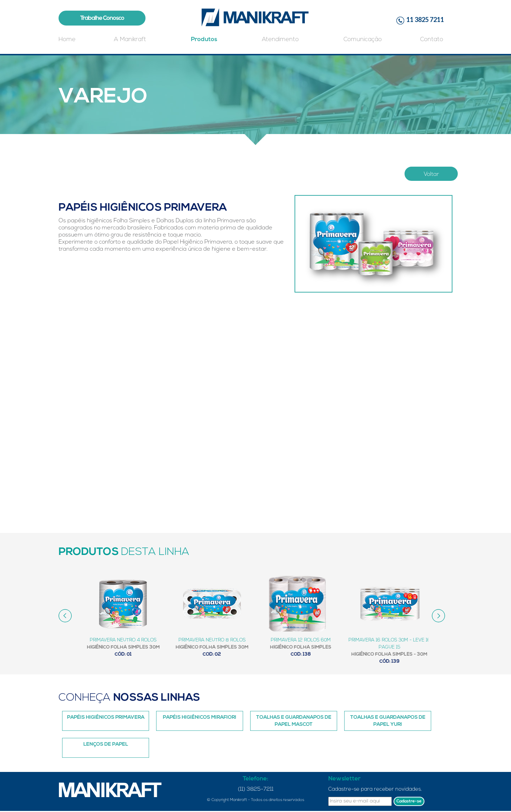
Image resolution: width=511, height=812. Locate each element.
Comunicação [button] (363, 40)
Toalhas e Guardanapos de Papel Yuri (388, 721)
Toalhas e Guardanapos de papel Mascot (294, 721)
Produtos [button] (204, 40)
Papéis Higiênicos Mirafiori (200, 718)
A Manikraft (130, 40)
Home (67, 40)
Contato (432, 40)
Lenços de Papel (106, 744)
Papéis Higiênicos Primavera (106, 718)
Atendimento (280, 40)
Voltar (431, 174)
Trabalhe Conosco (102, 18)
